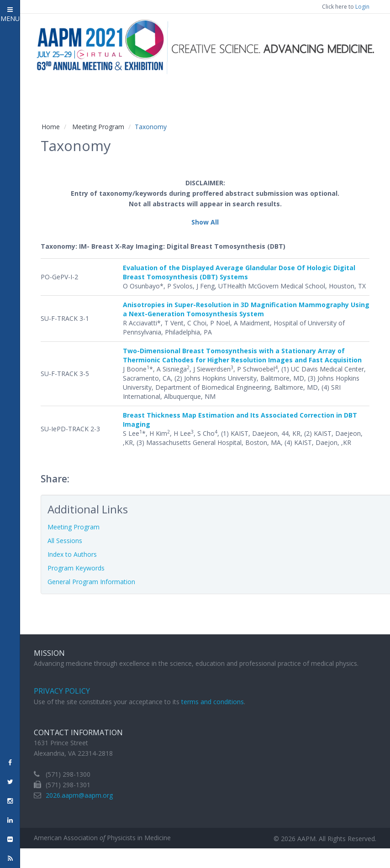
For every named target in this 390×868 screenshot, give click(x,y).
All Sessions (65, 541)
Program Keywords (76, 568)
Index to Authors (72, 554)
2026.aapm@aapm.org (79, 795)
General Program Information (91, 582)
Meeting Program (98, 127)
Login (362, 7)
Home (51, 127)
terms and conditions (213, 702)
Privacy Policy (62, 691)
